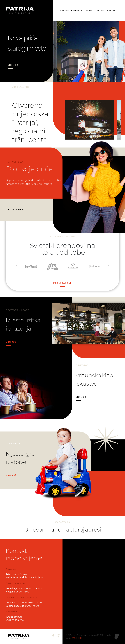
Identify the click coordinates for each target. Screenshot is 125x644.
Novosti (64, 10)
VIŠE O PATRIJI (15, 210)
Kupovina (76, 10)
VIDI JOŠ (13, 65)
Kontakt (112, 10)
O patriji (100, 10)
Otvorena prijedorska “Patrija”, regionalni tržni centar (31, 122)
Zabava (88, 10)
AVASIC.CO (77, 638)
